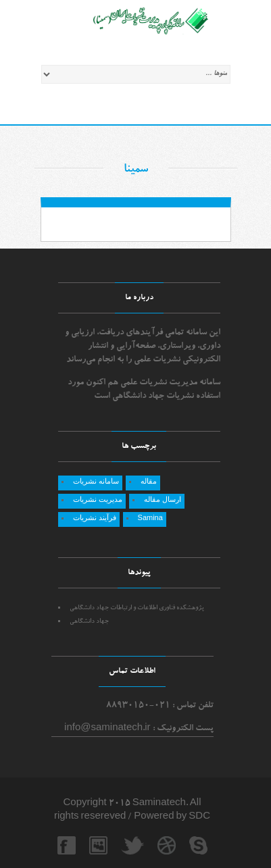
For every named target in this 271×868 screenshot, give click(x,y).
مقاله (149, 481)
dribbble (167, 845)
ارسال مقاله (163, 499)
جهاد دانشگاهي (89, 622)
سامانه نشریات (96, 481)
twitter (130, 845)
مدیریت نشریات (98, 499)
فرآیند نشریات (95, 517)
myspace (98, 845)
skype (198, 845)
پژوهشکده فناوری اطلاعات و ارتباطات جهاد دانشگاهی (137, 608)
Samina (150, 517)
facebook (67, 845)
